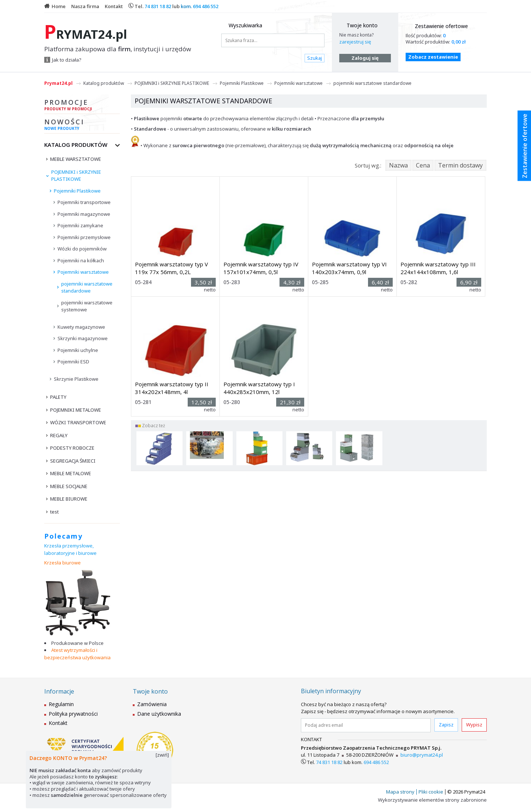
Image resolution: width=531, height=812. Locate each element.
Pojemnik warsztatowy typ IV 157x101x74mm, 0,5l (261, 268)
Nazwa (398, 165)
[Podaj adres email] (366, 725)
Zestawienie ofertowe (441, 26)
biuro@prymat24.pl (422, 755)
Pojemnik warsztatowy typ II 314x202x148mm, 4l (172, 388)
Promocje (82, 106)
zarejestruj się (355, 42)
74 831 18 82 (158, 6)
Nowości (82, 125)
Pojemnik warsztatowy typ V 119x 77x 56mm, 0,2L (171, 268)
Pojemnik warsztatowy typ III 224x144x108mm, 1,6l (438, 268)
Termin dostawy (460, 165)
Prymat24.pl (58, 83)
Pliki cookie (431, 792)
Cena (423, 165)
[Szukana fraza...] (273, 40)
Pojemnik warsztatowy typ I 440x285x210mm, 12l (259, 388)
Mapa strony (400, 792)
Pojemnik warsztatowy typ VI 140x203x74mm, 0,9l (349, 268)
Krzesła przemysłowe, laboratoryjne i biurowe (70, 549)
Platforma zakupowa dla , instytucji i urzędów (118, 49)
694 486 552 (206, 6)
